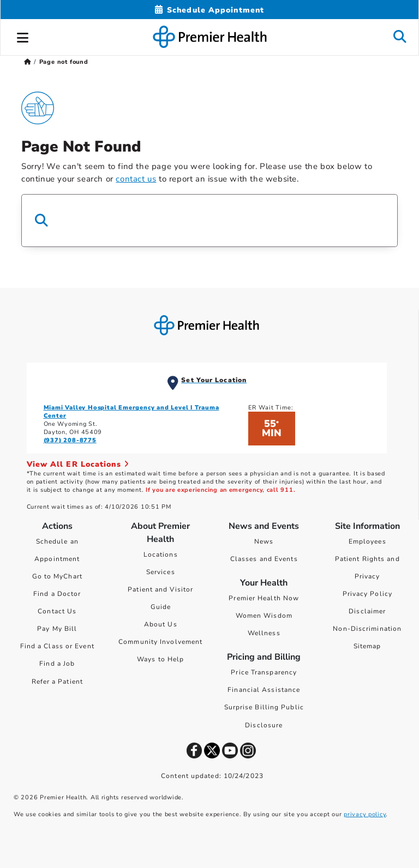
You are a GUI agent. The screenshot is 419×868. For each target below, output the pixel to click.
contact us (136, 179)
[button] (23, 36)
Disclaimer (367, 611)
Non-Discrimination (367, 629)
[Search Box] (209, 221)
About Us (161, 624)
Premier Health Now (264, 598)
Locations (161, 554)
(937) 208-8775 (70, 440)
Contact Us (57, 611)
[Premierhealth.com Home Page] (28, 62)
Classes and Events (264, 559)
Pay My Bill (57, 629)
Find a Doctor (57, 594)
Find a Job (57, 664)
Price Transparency (264, 672)
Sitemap (367, 646)
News (264, 541)
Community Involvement (160, 642)
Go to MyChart (57, 576)
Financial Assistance (264, 690)
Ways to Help (160, 659)
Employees (367, 541)
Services (161, 572)
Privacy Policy (367, 594)
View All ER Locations (78, 464)
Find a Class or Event (57, 646)
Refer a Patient (58, 682)
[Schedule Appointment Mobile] (209, 10)
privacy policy (365, 814)
